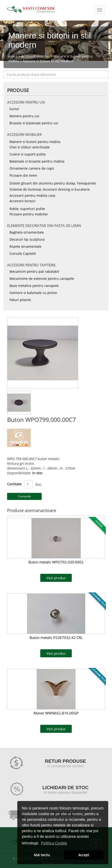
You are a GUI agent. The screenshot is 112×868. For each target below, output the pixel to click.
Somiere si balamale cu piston (33, 293)
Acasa (13, 56)
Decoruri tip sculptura (27, 239)
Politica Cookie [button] (54, 843)
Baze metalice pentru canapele (34, 286)
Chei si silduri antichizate (30, 147)
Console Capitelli (23, 254)
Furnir (14, 109)
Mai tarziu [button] (42, 855)
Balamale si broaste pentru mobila (37, 161)
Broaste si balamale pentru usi (34, 123)
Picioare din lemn (23, 175)
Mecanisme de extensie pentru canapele (42, 279)
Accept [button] (84, 855)
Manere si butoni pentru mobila (35, 142)
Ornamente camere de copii (32, 168)
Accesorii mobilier (36, 56)
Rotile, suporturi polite (27, 209)
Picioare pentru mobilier (29, 214)
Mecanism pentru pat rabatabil (34, 271)
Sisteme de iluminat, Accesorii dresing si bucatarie (50, 189)
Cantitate (14, 484)
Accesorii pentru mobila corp (32, 195)
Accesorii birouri (22, 201)
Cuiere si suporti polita (28, 154)
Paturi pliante (20, 300)
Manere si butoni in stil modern (48, 61)
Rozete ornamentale (25, 246)
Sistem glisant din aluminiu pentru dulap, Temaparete (53, 183)
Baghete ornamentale (27, 232)
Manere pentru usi (24, 116)
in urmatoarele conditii (66, 766)
